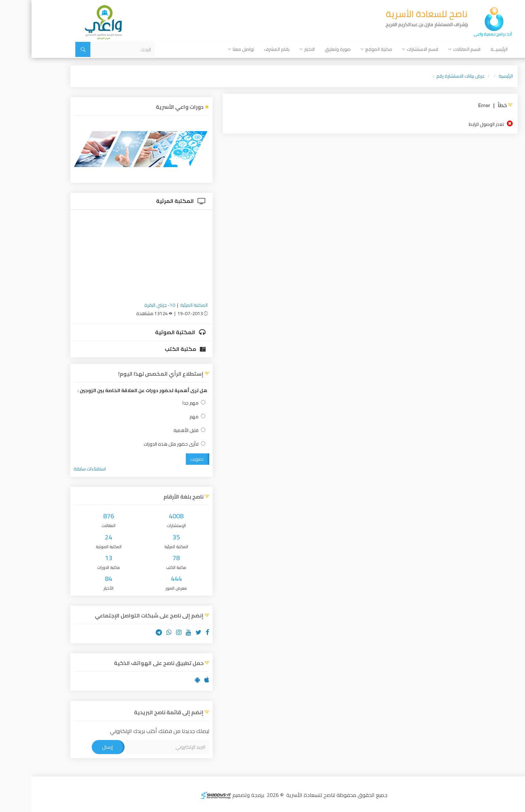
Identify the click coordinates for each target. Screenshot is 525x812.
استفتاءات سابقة (58, 469)
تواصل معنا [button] (210, 49)
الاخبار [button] (276, 49)
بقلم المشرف (245, 49)
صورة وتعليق (306, 49)
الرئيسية (474, 76)
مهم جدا (162, 403)
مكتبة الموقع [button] (345, 49)
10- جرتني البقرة (128, 305)
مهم (166, 417)
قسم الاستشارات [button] (389, 49)
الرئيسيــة (468, 49)
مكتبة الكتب (154, 349)
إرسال (76, 747)
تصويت (165, 459)
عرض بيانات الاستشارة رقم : (428, 76)
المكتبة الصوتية (149, 332)
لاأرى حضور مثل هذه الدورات (143, 444)
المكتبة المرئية (149, 201)
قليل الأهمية (158, 430)
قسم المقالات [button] (433, 49)
